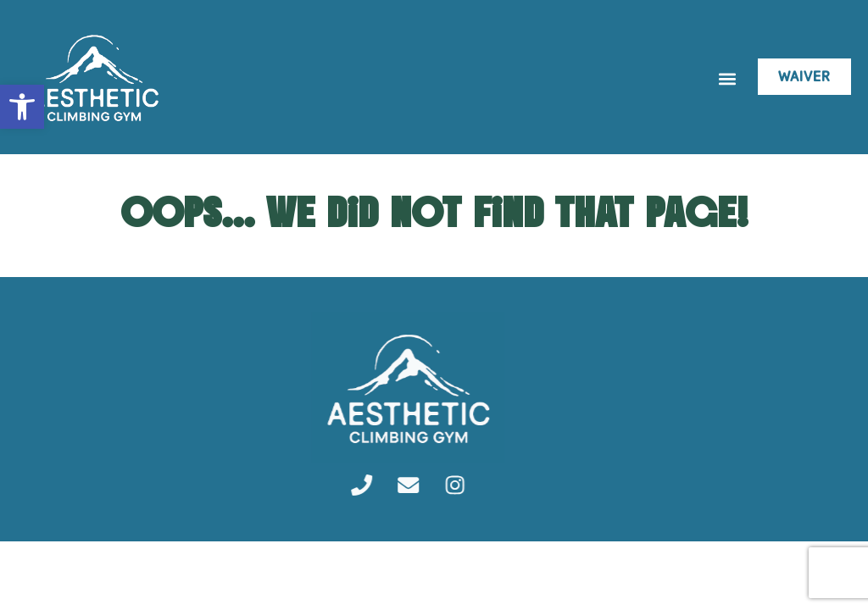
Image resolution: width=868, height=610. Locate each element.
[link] (22, 107)
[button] (727, 79)
